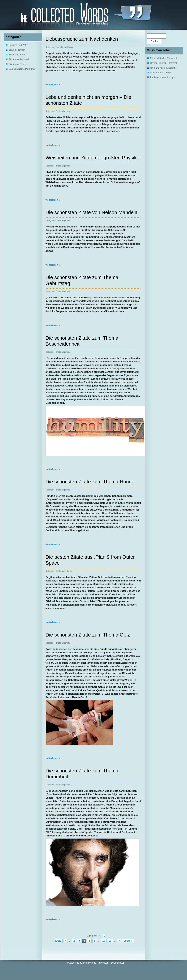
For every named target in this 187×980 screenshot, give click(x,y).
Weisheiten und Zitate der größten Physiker (93, 158)
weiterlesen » (53, 85)
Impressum (104, 963)
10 (104, 941)
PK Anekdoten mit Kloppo (163, 77)
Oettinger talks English (162, 73)
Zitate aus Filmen (18, 64)
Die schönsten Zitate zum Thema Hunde (90, 482)
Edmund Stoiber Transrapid (164, 58)
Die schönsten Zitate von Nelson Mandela (91, 212)
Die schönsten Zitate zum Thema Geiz (88, 635)
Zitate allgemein (17, 50)
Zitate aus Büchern (18, 55)
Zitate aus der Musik (19, 59)
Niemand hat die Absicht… (164, 68)
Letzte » (128, 941)
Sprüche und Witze (18, 45)
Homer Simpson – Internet (163, 63)
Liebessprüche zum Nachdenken (82, 39)
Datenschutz (117, 963)
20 (110, 941)
